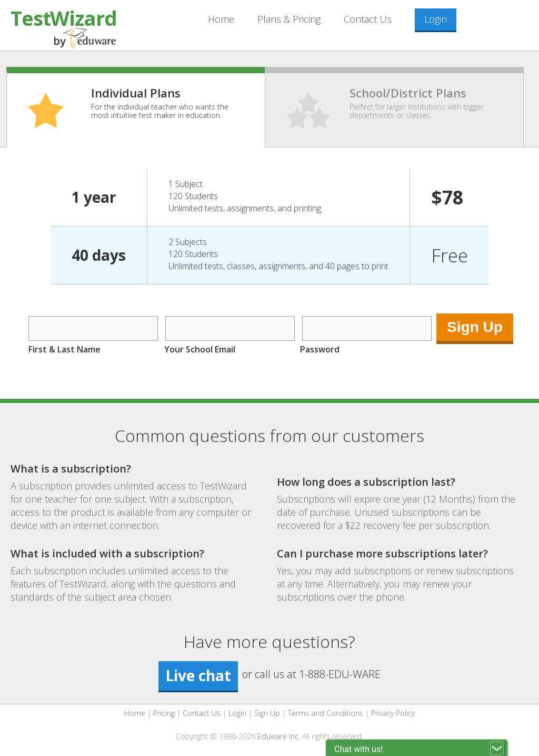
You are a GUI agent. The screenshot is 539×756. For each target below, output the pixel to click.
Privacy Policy (393, 713)
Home (221, 19)
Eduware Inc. (279, 736)
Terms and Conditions (326, 713)
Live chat (198, 675)
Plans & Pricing (289, 19)
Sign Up (267, 713)
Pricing (164, 713)
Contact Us (368, 19)
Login (436, 19)
